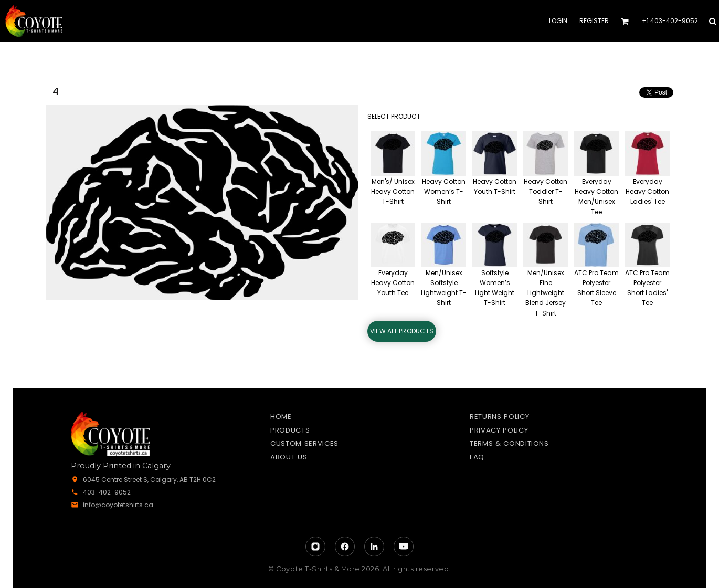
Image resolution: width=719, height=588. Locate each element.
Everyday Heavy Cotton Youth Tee (393, 283)
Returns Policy (499, 417)
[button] (625, 21)
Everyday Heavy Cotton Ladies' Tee (647, 191)
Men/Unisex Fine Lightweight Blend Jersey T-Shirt (546, 293)
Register (594, 21)
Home (281, 417)
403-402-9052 (107, 492)
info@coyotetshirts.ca (118, 505)
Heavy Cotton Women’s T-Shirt (444, 191)
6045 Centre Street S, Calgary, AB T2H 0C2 (149, 480)
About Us (289, 457)
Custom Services (304, 443)
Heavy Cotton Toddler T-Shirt (546, 191)
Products (290, 430)
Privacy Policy (499, 430)
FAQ (477, 457)
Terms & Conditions (509, 443)
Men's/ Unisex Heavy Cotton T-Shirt (393, 191)
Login (558, 21)
